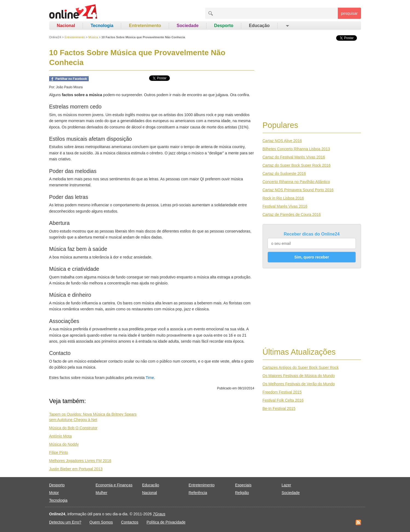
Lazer (287, 485)
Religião (242, 493)
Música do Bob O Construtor (73, 428)
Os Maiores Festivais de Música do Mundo (299, 376)
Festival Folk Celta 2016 (283, 400)
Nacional (66, 26)
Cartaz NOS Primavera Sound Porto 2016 (298, 190)
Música (93, 37)
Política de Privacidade (166, 522)
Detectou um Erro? (65, 522)
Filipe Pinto (59, 452)
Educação (259, 26)
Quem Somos (101, 522)
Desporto (224, 26)
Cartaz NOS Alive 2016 (282, 141)
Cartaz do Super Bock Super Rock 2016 (297, 165)
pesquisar (349, 13)
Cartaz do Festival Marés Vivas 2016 (294, 157)
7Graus (159, 514)
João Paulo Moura (69, 87)
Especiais (243, 485)
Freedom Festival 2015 (282, 392)
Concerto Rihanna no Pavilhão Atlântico (296, 182)
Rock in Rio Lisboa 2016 (283, 198)
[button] (287, 26)
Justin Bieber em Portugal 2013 (76, 469)
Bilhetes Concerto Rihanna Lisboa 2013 (296, 149)
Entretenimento (145, 26)
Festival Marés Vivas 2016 (285, 206)
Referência (198, 493)
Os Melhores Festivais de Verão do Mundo (299, 384)
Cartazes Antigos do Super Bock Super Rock (301, 368)
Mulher (102, 493)
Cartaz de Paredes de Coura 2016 (292, 214)
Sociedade (188, 26)
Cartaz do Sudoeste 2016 (284, 174)
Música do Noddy (64, 444)
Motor (54, 493)
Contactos (130, 522)
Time (150, 378)
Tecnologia (102, 26)
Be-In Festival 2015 (279, 408)
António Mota (61, 436)
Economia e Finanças (114, 485)
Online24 (55, 37)
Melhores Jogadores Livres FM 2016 (80, 461)
